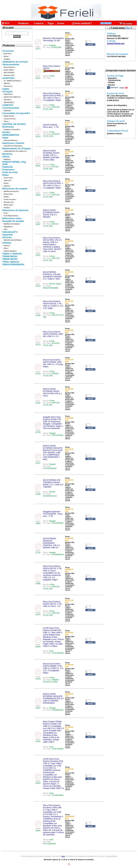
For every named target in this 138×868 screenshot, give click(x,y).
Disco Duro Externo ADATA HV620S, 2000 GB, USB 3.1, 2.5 (53, 334)
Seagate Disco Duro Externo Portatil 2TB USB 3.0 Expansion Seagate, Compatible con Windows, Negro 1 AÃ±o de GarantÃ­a (53, 423)
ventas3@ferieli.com (116, 44)
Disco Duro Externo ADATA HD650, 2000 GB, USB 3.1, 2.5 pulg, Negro (53, 363)
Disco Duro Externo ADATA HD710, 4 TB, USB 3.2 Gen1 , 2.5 (52, 604)
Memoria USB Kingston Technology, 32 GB (53, 39)
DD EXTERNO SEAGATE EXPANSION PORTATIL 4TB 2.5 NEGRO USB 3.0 (51, 543)
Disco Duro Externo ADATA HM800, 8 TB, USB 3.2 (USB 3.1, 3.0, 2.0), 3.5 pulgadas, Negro (53, 668)
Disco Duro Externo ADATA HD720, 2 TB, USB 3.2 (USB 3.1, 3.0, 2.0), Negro (53, 305)
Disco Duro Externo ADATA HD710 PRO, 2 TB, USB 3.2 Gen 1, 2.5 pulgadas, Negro (53, 97)
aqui (63, 856)
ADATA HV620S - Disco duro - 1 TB (51, 126)
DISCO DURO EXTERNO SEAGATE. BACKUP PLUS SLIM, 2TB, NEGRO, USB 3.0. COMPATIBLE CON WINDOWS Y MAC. (53, 453)
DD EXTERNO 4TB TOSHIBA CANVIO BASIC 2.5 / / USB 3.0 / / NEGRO (53, 483)
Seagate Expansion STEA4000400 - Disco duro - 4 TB (53, 514)
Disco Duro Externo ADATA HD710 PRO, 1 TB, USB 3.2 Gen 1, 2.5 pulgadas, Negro (53, 184)
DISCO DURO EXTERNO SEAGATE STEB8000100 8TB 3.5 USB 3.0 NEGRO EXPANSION (53, 698)
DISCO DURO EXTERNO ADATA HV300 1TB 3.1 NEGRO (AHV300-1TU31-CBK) (51, 155)
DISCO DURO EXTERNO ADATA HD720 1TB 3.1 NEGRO (51, 214)
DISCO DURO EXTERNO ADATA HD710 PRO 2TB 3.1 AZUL (52, 392)
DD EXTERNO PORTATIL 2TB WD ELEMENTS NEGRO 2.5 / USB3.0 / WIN (52, 275)
